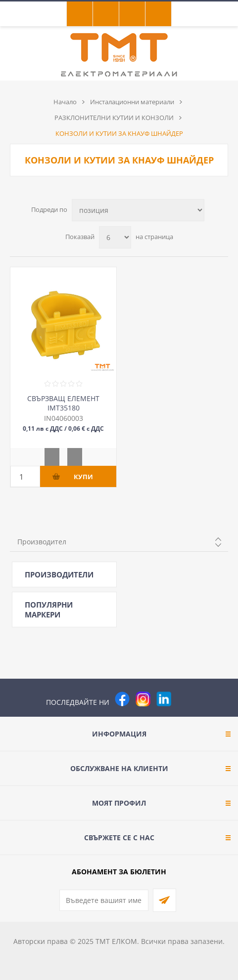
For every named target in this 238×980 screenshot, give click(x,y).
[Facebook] (122, 699)
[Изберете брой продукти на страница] (115, 237)
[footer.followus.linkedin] (164, 699)
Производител (42, 542)
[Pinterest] (185, 699)
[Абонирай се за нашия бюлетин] (104, 900)
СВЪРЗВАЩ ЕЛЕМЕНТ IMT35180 (63, 403)
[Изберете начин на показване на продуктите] (138, 210)
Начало (65, 102)
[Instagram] (143, 699)
